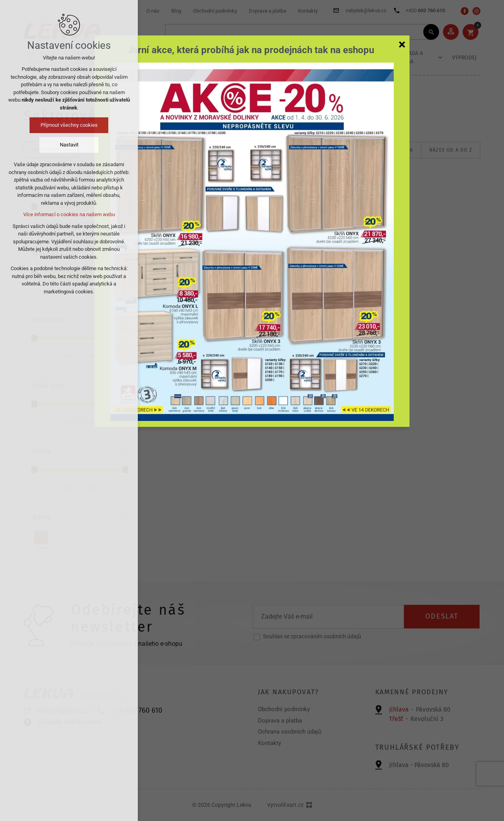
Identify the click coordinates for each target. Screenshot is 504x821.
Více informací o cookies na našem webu (69, 214)
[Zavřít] (402, 44)
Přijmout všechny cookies (69, 125)
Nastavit (69, 145)
